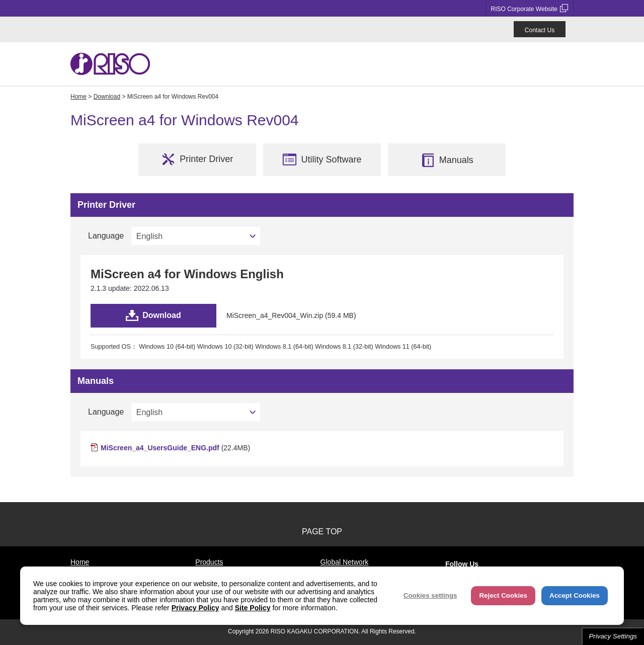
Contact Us (540, 30)
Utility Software (322, 159)
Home (78, 97)
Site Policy (253, 608)
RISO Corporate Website (530, 8)
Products (209, 562)
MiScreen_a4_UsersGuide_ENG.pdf (160, 448)
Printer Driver (197, 159)
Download (107, 97)
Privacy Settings (613, 636)
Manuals (447, 160)
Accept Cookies (575, 595)
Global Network (345, 562)
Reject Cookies (503, 595)
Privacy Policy (195, 608)
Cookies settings (430, 595)
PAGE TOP (322, 532)
